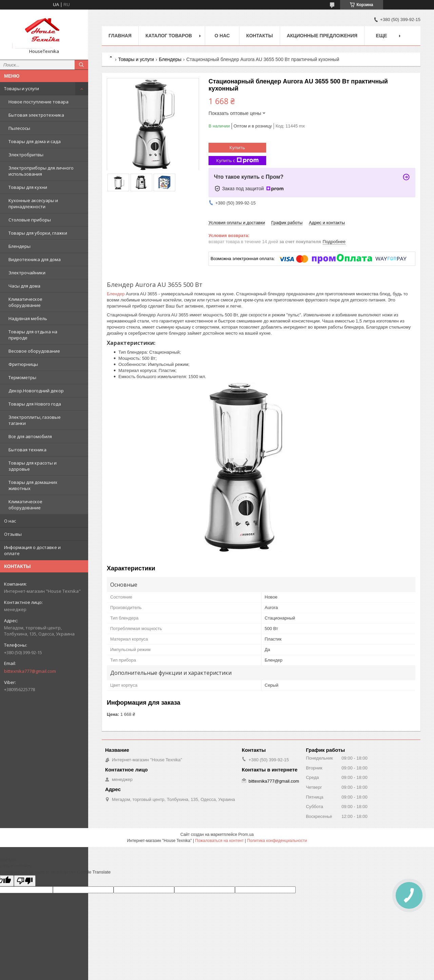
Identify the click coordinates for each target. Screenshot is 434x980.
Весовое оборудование (34, 351)
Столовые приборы (30, 220)
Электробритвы (26, 155)
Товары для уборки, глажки (38, 233)
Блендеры (19, 246)
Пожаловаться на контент (219, 841)
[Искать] (81, 65)
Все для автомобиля (30, 436)
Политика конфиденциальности (277, 841)
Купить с (238, 161)
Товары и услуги (22, 89)
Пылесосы (19, 128)
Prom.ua (246, 835)
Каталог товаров (169, 36)
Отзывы (13, 534)
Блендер (116, 294)
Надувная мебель (28, 318)
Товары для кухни (28, 187)
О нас (10, 521)
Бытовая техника (27, 450)
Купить (237, 148)
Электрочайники (27, 273)
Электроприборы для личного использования (41, 171)
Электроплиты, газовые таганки (35, 420)
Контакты (259, 36)
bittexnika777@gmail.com (30, 671)
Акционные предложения (322, 36)
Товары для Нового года (35, 404)
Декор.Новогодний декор (36, 391)
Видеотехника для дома (35, 259)
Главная (120, 36)
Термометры (22, 377)
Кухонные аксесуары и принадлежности (33, 203)
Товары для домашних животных (33, 485)
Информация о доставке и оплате (32, 550)
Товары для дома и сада (35, 141)
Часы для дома (24, 286)
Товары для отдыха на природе (33, 335)
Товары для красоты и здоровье (33, 466)
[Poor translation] (25, 881)
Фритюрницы (23, 364)
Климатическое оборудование (25, 302)
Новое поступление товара (38, 102)
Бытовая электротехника (36, 115)
